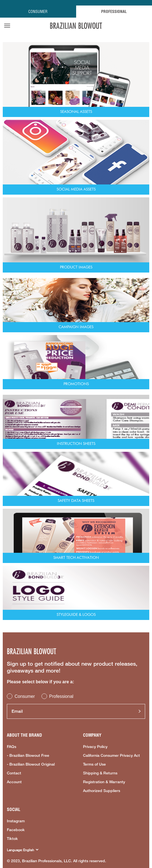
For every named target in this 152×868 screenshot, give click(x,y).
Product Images (76, 267)
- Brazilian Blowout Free (28, 755)
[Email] (76, 711)
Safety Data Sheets (76, 501)
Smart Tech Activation (76, 558)
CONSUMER (38, 12)
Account (14, 782)
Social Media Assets (76, 189)
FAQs (12, 747)
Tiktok (12, 839)
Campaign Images (76, 327)
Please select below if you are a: (41, 682)
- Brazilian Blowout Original (31, 764)
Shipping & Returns (100, 773)
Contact (14, 773)
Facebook (16, 830)
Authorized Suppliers (102, 791)
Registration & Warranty (104, 782)
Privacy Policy (95, 747)
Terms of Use (94, 764)
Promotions (76, 384)
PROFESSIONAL (114, 12)
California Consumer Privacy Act (111, 755)
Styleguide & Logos (76, 615)
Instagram (16, 821)
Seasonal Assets (76, 112)
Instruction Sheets (76, 444)
